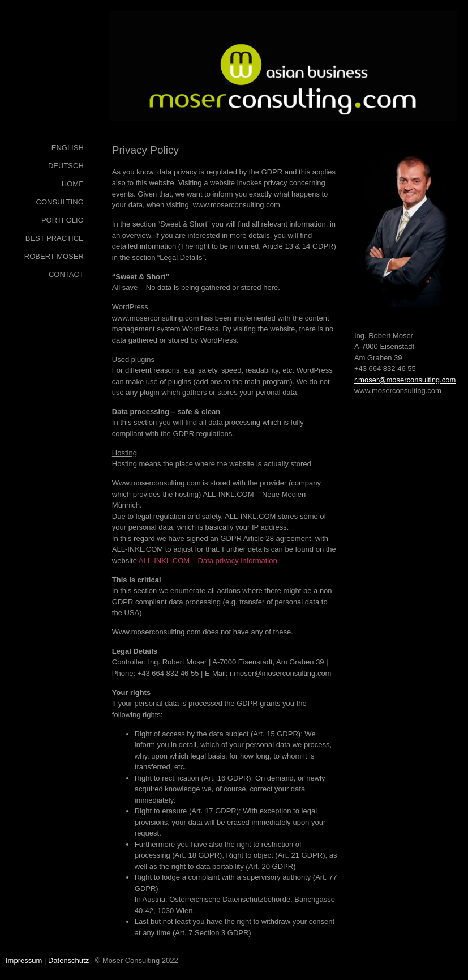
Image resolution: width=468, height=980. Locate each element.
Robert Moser (54, 256)
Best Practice (55, 238)
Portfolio (63, 220)
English (68, 148)
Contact (66, 274)
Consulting (60, 202)
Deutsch (66, 166)
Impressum (24, 960)
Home (73, 184)
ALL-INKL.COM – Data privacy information (208, 561)
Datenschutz (68, 960)
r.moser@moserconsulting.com (405, 380)
